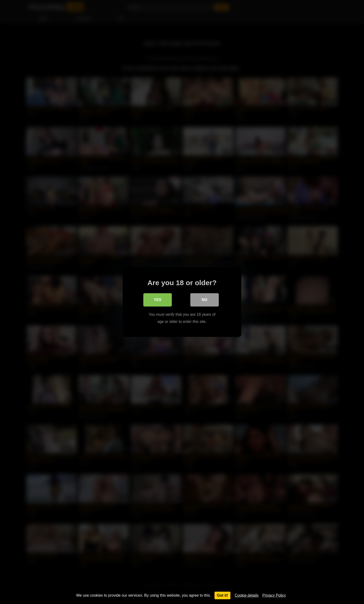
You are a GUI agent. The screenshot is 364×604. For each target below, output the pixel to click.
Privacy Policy (274, 595)
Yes (158, 300)
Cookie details (247, 595)
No (205, 300)
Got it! (222, 595)
